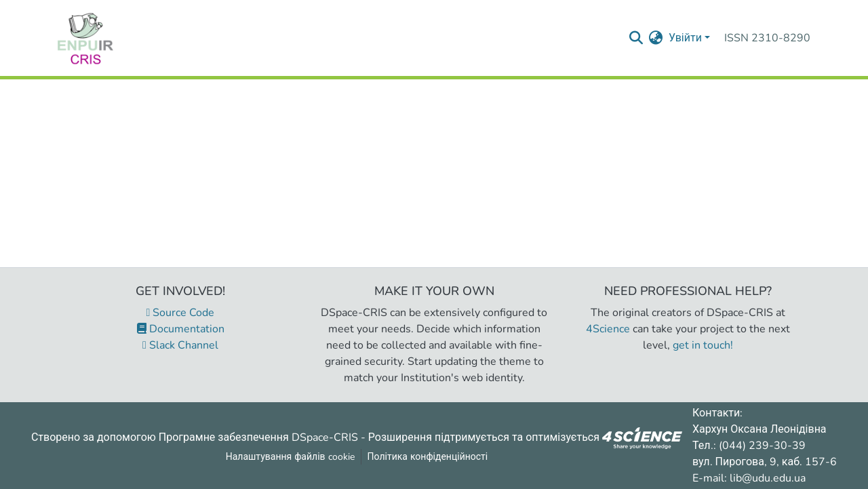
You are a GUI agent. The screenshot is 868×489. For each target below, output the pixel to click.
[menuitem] (656, 38)
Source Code (181, 313)
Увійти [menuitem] (685, 38)
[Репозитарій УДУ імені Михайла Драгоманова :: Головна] (85, 38)
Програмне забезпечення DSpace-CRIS (258, 437)
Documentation (181, 329)
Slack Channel (180, 345)
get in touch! (703, 345)
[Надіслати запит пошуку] (636, 38)
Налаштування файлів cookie (290, 457)
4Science (608, 329)
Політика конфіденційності (428, 457)
